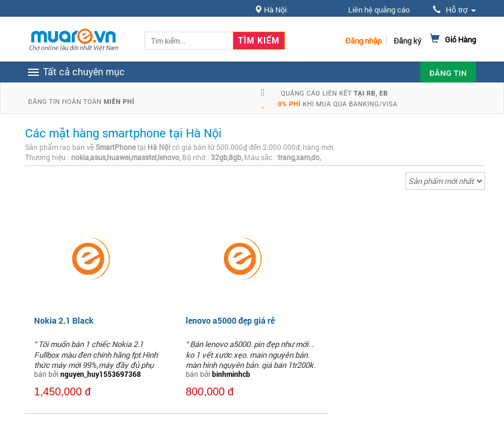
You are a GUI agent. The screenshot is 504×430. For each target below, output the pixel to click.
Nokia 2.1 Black (64, 320)
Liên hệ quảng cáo (379, 10)
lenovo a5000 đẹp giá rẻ (230, 320)
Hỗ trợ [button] (454, 10)
